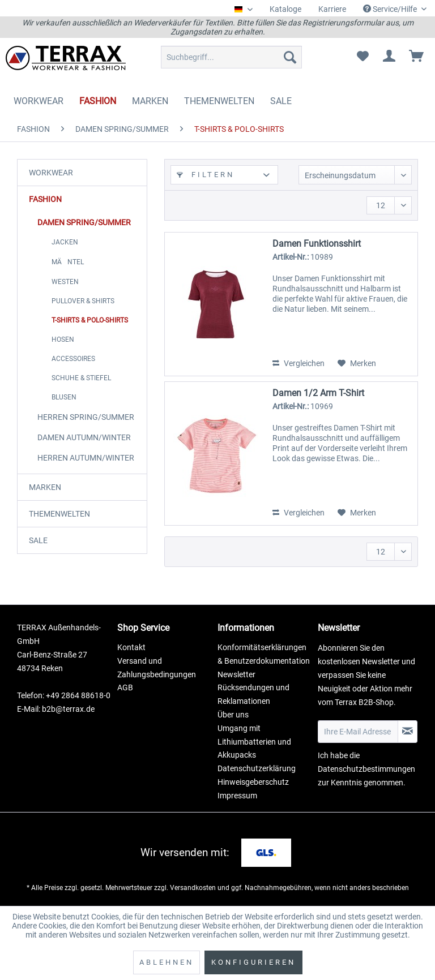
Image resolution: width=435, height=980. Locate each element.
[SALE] (281, 101)
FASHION (45, 199)
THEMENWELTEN (59, 514)
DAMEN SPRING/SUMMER (84, 222)
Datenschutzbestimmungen (366, 769)
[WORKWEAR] (39, 101)
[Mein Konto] (390, 57)
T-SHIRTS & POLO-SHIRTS (90, 320)
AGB (125, 687)
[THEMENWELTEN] (219, 101)
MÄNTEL (68, 262)
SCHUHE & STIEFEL (81, 378)
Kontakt (131, 647)
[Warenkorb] (417, 57)
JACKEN (65, 242)
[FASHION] (98, 101)
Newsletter (236, 674)
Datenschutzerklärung (257, 768)
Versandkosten (193, 888)
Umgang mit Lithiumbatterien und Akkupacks (254, 742)
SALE (38, 540)
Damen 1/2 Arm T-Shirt (318, 393)
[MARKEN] (150, 101)
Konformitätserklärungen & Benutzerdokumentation (264, 654)
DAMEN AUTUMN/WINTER (84, 437)
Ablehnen (167, 962)
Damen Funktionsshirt (317, 244)
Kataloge (285, 9)
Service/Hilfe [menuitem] (391, 9)
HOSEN (63, 339)
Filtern (206, 175)
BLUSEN (64, 397)
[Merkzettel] (362, 57)
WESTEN (65, 282)
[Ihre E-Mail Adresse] (358, 732)
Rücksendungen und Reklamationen (253, 694)
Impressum (237, 796)
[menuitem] (285, 9)
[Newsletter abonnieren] (408, 732)
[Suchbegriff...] (232, 57)
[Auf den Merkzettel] (357, 363)
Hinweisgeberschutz (253, 782)
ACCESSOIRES (73, 359)
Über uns (233, 715)
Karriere (332, 9)
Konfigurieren (253, 962)
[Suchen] (290, 57)
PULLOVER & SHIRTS (83, 301)
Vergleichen (298, 363)
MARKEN (45, 487)
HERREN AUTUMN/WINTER (86, 458)
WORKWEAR (51, 173)
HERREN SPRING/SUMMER (86, 417)
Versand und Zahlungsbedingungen (157, 668)
